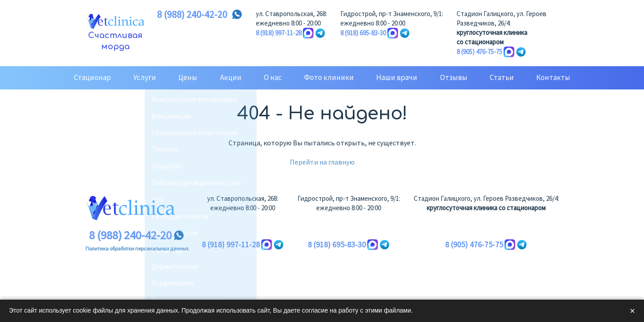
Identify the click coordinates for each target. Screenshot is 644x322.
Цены (188, 77)
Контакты (553, 77)
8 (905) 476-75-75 (479, 52)
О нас (273, 77)
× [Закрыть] (632, 311)
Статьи (502, 77)
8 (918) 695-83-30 (363, 33)
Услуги (145, 77)
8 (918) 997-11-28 (279, 33)
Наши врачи (397, 77)
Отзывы (454, 77)
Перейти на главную (322, 162)
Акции (231, 77)
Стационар (92, 77)
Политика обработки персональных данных (137, 248)
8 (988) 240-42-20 (192, 15)
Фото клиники (329, 77)
